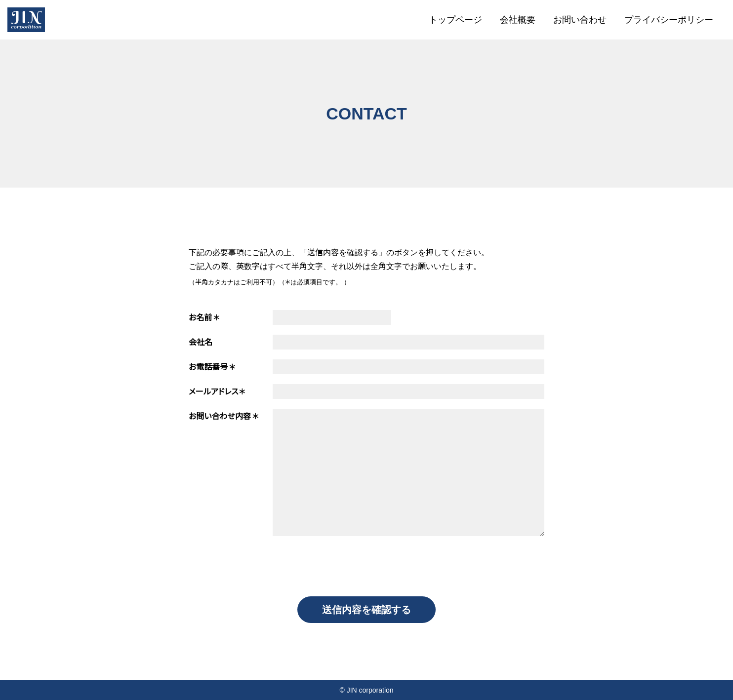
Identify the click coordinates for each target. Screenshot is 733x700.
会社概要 (518, 20)
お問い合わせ (580, 20)
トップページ (455, 20)
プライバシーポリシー (669, 20)
